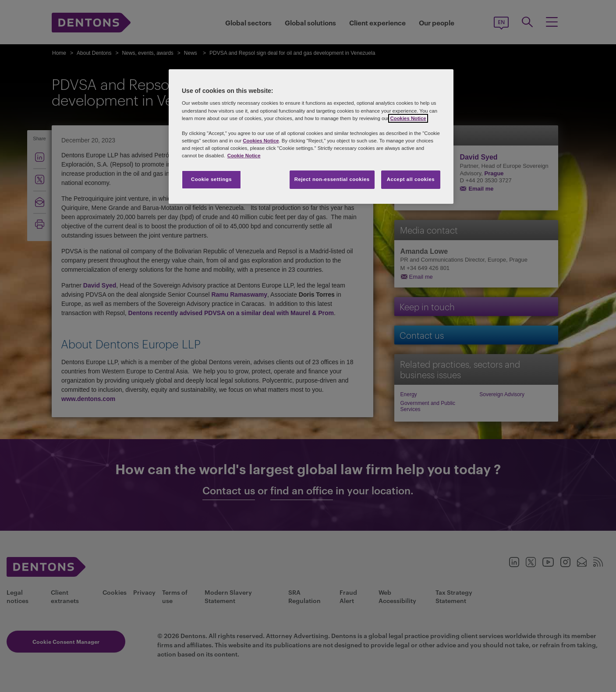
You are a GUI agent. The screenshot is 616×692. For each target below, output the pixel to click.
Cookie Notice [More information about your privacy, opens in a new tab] (244, 156)
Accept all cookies (411, 179)
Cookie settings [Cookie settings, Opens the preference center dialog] (211, 179)
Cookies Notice (408, 118)
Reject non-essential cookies (332, 179)
